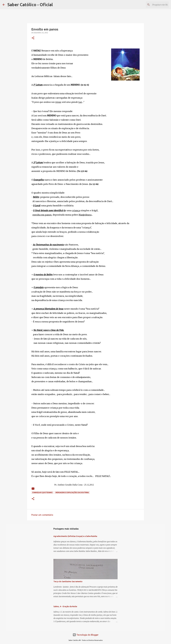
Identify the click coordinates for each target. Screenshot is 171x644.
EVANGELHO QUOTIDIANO (42, 492)
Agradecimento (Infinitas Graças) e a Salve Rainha (75, 536)
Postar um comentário (42, 515)
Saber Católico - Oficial (30, 5)
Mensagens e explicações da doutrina (72, 492)
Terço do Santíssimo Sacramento (68, 581)
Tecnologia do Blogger (86, 635)
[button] (33, 38)
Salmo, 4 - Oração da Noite (65, 606)
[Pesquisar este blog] (155, 5)
